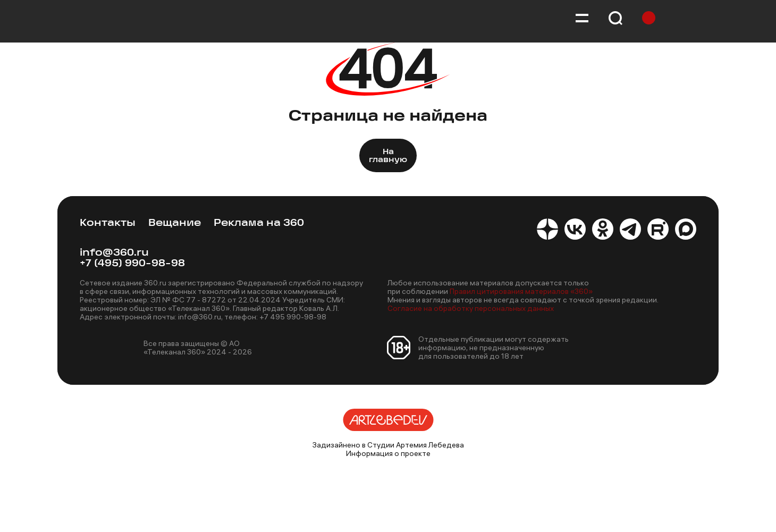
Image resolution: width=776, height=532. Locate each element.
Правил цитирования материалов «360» (521, 291)
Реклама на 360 (259, 223)
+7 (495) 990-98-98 (132, 264)
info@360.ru (114, 253)
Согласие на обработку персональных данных (471, 308)
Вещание (175, 223)
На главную (388, 156)
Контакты (108, 223)
